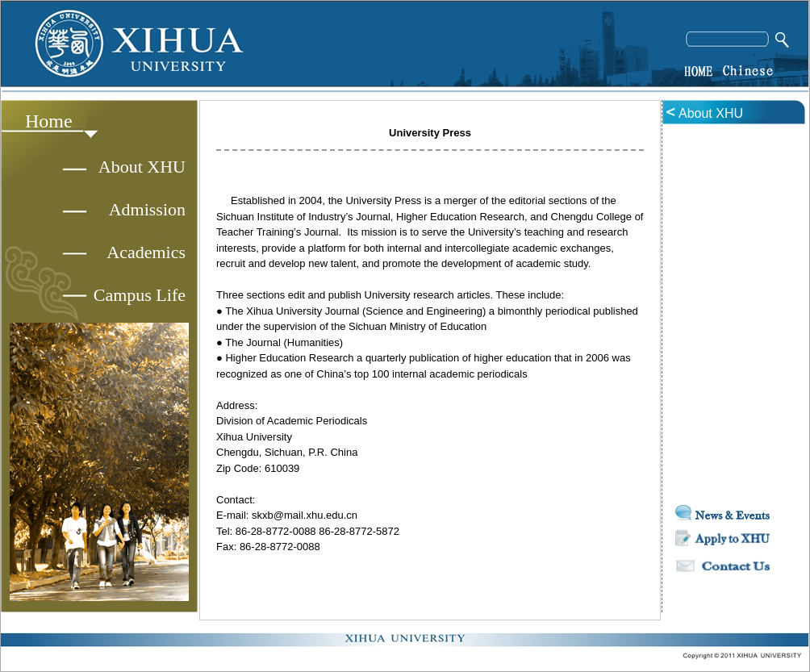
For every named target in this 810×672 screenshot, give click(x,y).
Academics (146, 252)
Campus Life (140, 295)
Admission (147, 209)
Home (49, 121)
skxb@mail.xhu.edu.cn (305, 515)
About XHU (142, 167)
